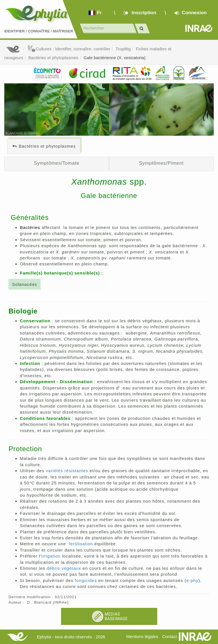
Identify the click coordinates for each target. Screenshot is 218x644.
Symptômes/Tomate (56, 163)
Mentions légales (142, 636)
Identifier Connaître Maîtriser (39, 31)
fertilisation (81, 544)
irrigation (51, 556)
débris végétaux (64, 568)
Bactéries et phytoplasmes (53, 58)
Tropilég (123, 49)
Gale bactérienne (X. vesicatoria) (114, 58)
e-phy (192, 580)
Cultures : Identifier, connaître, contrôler (69, 49)
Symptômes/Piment (162, 163)
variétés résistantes (67, 471)
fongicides (86, 580)
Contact (169, 636)
